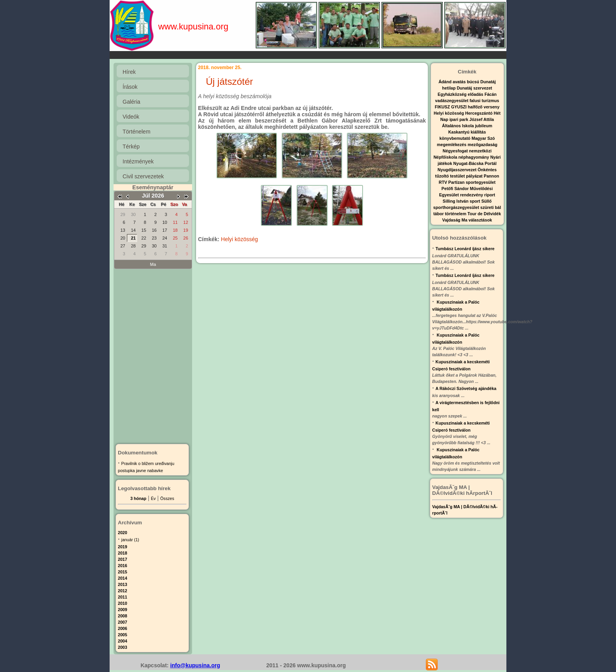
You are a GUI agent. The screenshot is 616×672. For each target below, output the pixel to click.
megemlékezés (452, 145)
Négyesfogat (456, 151)
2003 (123, 647)
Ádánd (445, 82)
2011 (123, 597)
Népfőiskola (446, 157)
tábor (439, 214)
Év (153, 498)
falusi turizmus (484, 101)
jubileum (484, 126)
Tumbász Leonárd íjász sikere (465, 249)
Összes (167, 498)
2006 (123, 628)
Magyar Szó (483, 138)
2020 (123, 533)
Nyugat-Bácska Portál (475, 163)
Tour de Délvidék (484, 214)
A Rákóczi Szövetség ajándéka (466, 388)
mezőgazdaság (482, 145)
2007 (123, 622)
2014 (123, 578)
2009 (123, 610)
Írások (130, 87)
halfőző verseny (484, 107)
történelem (456, 214)
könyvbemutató (456, 138)
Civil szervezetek (143, 176)
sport (476, 201)
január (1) (130, 540)
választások (480, 220)
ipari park (459, 119)
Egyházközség (453, 94)
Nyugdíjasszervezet (458, 170)
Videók (131, 117)
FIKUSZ (443, 107)
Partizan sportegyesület (472, 182)
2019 (123, 547)
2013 (123, 584)
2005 (123, 635)
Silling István (456, 201)
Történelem (137, 132)
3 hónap (138, 498)
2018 (123, 553)
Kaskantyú (459, 132)
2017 (123, 559)
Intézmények (138, 161)
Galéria (131, 102)
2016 (123, 566)
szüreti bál (490, 207)
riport (490, 195)
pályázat (475, 176)
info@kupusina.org (195, 665)
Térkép (131, 146)
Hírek (129, 72)
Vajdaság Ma (456, 220)
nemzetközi (480, 151)
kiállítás (478, 132)
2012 (123, 591)
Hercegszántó (479, 113)
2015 (123, 572)
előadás (476, 94)
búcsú (473, 82)
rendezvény (472, 195)
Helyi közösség (239, 239)
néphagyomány (474, 157)
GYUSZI (459, 107)
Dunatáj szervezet (475, 88)
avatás (460, 82)
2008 (123, 616)
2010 (123, 603)
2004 (123, 641)
